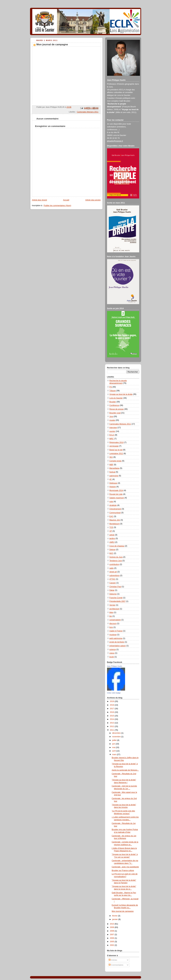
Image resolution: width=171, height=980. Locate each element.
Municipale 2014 (116, 490)
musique (113, 635)
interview (113, 428)
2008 (112, 931)
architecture (114, 609)
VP (111, 531)
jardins (112, 538)
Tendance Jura (116, 561)
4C (111, 479)
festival (112, 472)
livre (111, 627)
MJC (111, 553)
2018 (112, 705)
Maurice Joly (115, 520)
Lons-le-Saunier (116, 398)
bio (111, 616)
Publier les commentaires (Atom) (57, 206)
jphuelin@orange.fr (115, 141)
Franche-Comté (116, 598)
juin (114, 744)
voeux (112, 653)
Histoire (113, 487)
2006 (112, 938)
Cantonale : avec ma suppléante (125, 867)
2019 (112, 701)
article (112, 535)
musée (112, 420)
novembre (117, 737)
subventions (114, 576)
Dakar (112, 590)
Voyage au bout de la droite (121, 394)
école (112, 657)
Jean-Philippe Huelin (115, 666)
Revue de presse (117, 409)
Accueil (66, 200)
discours (113, 624)
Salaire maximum (117, 498)
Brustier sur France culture (123, 870)
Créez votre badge (114, 693)
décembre (117, 733)
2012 (112, 726)
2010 (112, 924)
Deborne (113, 594)
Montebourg (114, 524)
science (113, 649)
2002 (112, 945)
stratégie (113, 505)
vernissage (114, 446)
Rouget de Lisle (116, 494)
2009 (112, 927)
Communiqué (115, 513)
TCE (111, 527)
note (111, 502)
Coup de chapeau (117, 546)
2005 (112, 942)
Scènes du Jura (116, 557)
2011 (112, 730)
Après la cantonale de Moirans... (125, 770)
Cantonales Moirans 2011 (88, 112)
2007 (112, 935)
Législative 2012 (116, 454)
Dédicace (113, 483)
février (115, 916)
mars (115, 755)
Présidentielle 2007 (117, 601)
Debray (113, 550)
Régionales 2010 (117, 442)
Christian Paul (115, 587)
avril (114, 751)
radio (112, 568)
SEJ (111, 457)
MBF (111, 465)
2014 (112, 719)
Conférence (114, 405)
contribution (114, 564)
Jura (111, 416)
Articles (113, 960)
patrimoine (114, 476)
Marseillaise (114, 468)
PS (111, 387)
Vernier (112, 605)
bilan (111, 612)
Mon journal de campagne (123, 911)
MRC (112, 439)
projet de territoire (117, 642)
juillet (115, 740)
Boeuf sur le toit (116, 450)
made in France (116, 631)
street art (113, 572)
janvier (115, 919)
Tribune (113, 391)
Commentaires (116, 965)
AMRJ (112, 542)
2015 (112, 716)
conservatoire (115, 620)
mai (114, 747)
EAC (111, 516)
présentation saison (118, 646)
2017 (112, 709)
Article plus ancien (93, 200)
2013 (112, 723)
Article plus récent (39, 200)
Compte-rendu (116, 461)
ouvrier (112, 431)
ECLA (112, 435)
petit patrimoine (116, 638)
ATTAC (112, 579)
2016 (112, 712)
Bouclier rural (115, 413)
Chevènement (115, 509)
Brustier (113, 402)
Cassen (113, 583)
